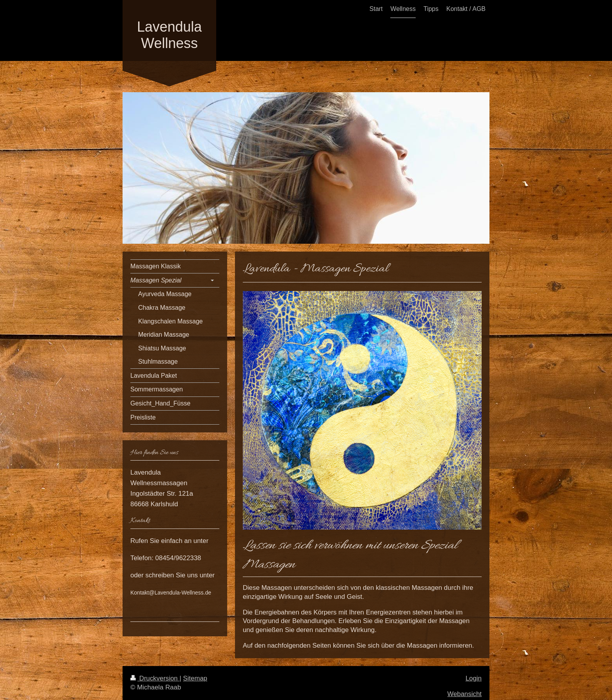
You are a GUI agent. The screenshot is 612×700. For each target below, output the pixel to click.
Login (474, 678)
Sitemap (195, 678)
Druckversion (155, 678)
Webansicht (464, 694)
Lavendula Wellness (169, 35)
